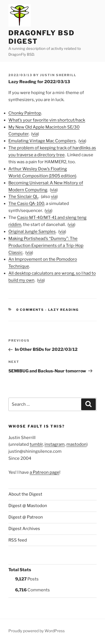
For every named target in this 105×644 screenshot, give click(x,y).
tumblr (36, 444)
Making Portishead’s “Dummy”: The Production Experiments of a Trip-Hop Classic (46, 246)
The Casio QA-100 (26, 204)
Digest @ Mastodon (28, 506)
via (35, 134)
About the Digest (25, 494)
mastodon (76, 444)
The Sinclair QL (23, 197)
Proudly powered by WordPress (37, 631)
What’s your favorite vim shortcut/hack (47, 120)
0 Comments (30, 310)
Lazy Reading (64, 310)
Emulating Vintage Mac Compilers (42, 141)
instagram (55, 444)
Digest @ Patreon (26, 517)
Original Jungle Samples (32, 232)
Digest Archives (24, 529)
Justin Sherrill (58, 75)
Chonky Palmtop (25, 113)
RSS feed (18, 540)
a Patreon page (45, 472)
